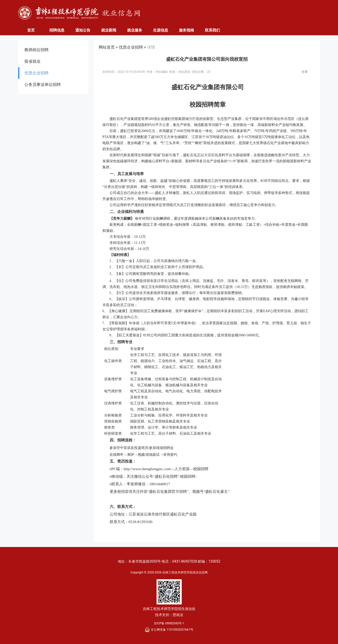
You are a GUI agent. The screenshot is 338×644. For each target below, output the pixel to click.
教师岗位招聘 (36, 50)
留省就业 (32, 61)
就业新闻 (109, 30)
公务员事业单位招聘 (43, 85)
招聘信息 (57, 30)
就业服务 (135, 30)
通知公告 (83, 30)
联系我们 (212, 30)
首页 (31, 30)
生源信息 (161, 30)
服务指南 (186, 30)
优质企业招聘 (36, 73)
